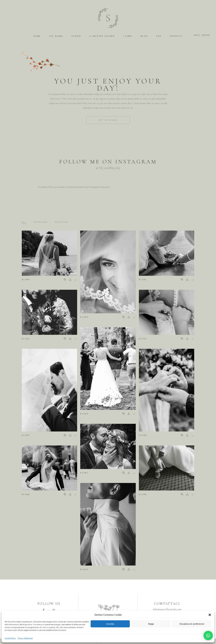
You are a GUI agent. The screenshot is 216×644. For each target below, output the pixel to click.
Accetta (110, 624)
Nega (151, 624)
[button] (210, 615)
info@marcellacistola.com (167, 609)
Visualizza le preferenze (192, 624)
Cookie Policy (10, 638)
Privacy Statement (25, 638)
